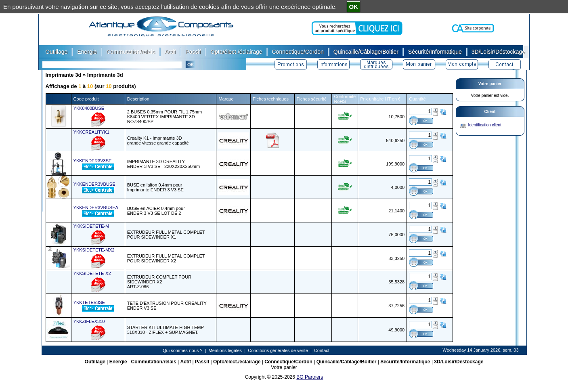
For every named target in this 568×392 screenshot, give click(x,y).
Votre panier (490, 84)
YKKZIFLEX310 (89, 321)
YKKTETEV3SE (89, 302)
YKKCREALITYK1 (91, 132)
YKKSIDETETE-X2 (92, 273)
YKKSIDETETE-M (91, 226)
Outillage (95, 362)
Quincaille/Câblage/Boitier (347, 362)
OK (353, 7)
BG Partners (310, 377)
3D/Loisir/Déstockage (459, 362)
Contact (322, 350)
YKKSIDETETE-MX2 (94, 250)
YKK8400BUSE (89, 108)
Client (490, 112)
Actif (185, 362)
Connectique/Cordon (288, 362)
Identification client (485, 125)
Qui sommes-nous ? (182, 350)
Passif (202, 362)
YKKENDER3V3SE (93, 161)
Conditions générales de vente (278, 350)
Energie (118, 362)
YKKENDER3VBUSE (94, 184)
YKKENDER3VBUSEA (96, 208)
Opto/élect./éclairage (237, 362)
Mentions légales (225, 350)
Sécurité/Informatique (405, 362)
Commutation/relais (154, 362)
